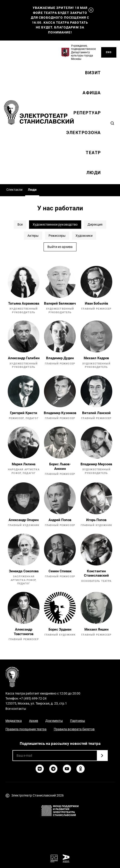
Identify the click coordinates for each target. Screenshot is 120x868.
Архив (34, 721)
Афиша (92, 93)
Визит (93, 73)
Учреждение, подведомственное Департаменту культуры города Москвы (83, 52)
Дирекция (95, 224)
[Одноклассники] (81, 769)
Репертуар (87, 113)
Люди (94, 173)
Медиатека (14, 721)
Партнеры (78, 721)
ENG (109, 52)
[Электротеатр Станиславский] (39, 112)
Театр (93, 153)
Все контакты (16, 709)
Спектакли (14, 190)
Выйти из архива (60, 247)
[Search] (112, 123)
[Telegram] (53, 769)
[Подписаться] (102, 756)
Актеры (33, 236)
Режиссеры (57, 236)
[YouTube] (67, 769)
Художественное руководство (55, 224)
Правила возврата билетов (74, 729)
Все (20, 224)
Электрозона (84, 133)
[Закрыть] (91, 10)
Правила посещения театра (26, 729)
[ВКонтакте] (40, 769)
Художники (84, 236)
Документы (54, 721)
